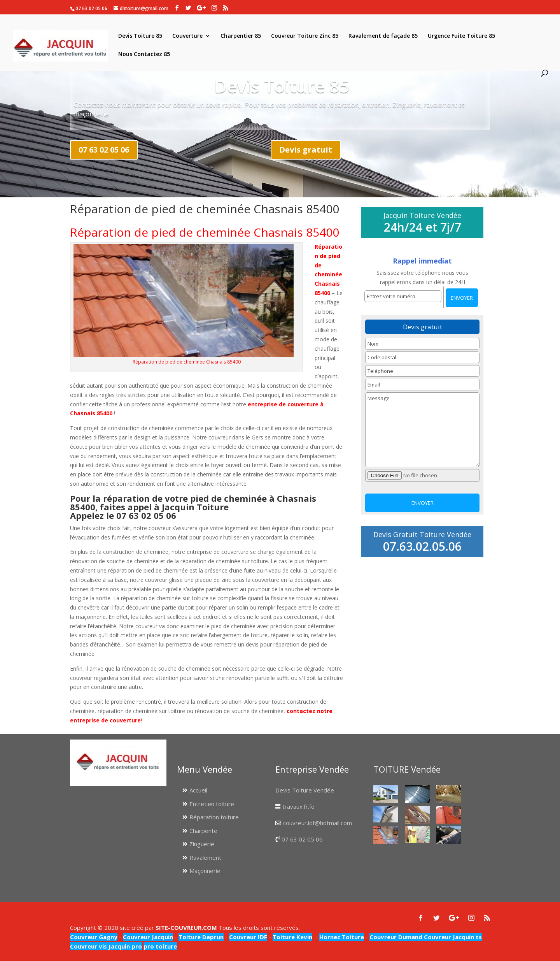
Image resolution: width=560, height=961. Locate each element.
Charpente (203, 831)
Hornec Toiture (342, 937)
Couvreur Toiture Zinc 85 (305, 36)
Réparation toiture (214, 817)
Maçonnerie (205, 871)
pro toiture (160, 946)
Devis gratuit (306, 150)
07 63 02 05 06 (104, 150)
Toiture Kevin (292, 937)
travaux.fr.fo (298, 806)
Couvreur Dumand (396, 937)
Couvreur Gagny (94, 937)
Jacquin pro (124, 946)
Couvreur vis (88, 946)
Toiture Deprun (201, 937)
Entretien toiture (212, 804)
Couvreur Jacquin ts (452, 937)
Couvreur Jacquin (148, 937)
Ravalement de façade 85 (383, 36)
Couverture (187, 36)
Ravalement (205, 857)
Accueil (198, 790)
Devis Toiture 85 (140, 36)
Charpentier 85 (241, 36)
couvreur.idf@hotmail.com (318, 823)
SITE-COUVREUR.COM (186, 928)
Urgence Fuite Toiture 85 (461, 36)
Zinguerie (202, 844)
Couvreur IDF (248, 937)
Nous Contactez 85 (144, 54)
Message (422, 430)
